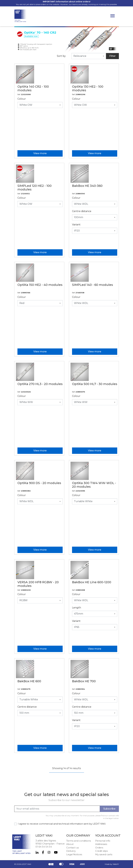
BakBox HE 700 (84, 681)
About (70, 844)
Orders (99, 848)
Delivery (71, 851)
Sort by (61, 56)
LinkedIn (37, 852)
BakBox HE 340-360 (87, 186)
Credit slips (101, 851)
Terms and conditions (79, 841)
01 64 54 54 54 (44, 847)
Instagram (49, 852)
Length (77, 608)
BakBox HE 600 (29, 681)
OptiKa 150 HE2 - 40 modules (40, 285)
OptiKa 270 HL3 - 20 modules (40, 384)
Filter (112, 56)
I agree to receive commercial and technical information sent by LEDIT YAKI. (62, 824)
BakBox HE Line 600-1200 (92, 582)
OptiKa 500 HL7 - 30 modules (95, 384)
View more (40, 153)
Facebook (43, 852)
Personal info (103, 841)
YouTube (56, 852)
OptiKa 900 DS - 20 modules (39, 483)
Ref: (19, 94)
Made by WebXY (112, 864)
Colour (22, 99)
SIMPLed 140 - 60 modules (93, 285)
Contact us (72, 848)
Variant (76, 225)
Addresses (101, 844)
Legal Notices (74, 854)
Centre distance (82, 211)
